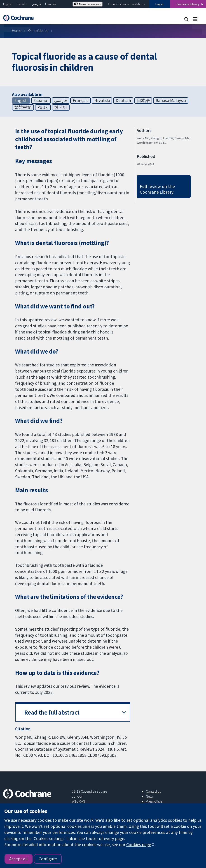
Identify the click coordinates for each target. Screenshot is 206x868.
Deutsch (123, 100)
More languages (88, 4)
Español (22, 4)
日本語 (143, 100)
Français (51, 4)
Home (17, 30)
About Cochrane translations (126, 4)
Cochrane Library (188, 4)
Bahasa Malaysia (171, 100)
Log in (159, 4)
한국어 (61, 107)
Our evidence (38, 30)
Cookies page (139, 845)
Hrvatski (102, 100)
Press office (154, 801)
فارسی (36, 4)
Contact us (153, 791)
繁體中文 (23, 107)
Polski (43, 107)
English (8, 4)
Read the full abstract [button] (52, 712)
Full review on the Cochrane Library (157, 189)
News (150, 796)
